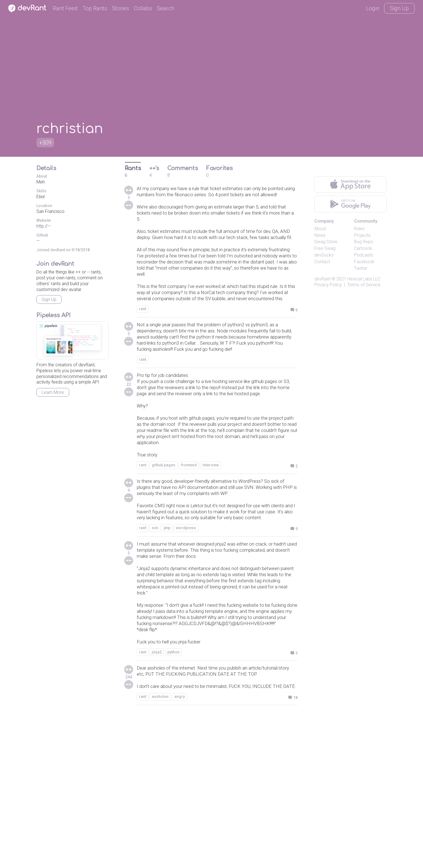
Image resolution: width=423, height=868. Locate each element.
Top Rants (95, 8)
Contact (322, 262)
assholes (160, 850)
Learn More (53, 392)
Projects (362, 235)
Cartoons (363, 248)
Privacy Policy (328, 285)
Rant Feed (65, 8)
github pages (164, 551)
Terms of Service (364, 285)
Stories (120, 8)
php (167, 636)
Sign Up (399, 8)
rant (143, 352)
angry (180, 850)
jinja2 (157, 786)
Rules (359, 229)
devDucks (324, 255)
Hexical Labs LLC (364, 279)
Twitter (361, 268)
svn (155, 636)
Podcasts (364, 255)
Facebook (364, 262)
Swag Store (326, 242)
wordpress (186, 636)
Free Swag (325, 248)
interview (211, 551)
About (320, 229)
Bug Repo (364, 242)
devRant (322, 279)
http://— (44, 226)
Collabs (143, 8)
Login (373, 8)
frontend (189, 551)
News (320, 235)
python (173, 786)
